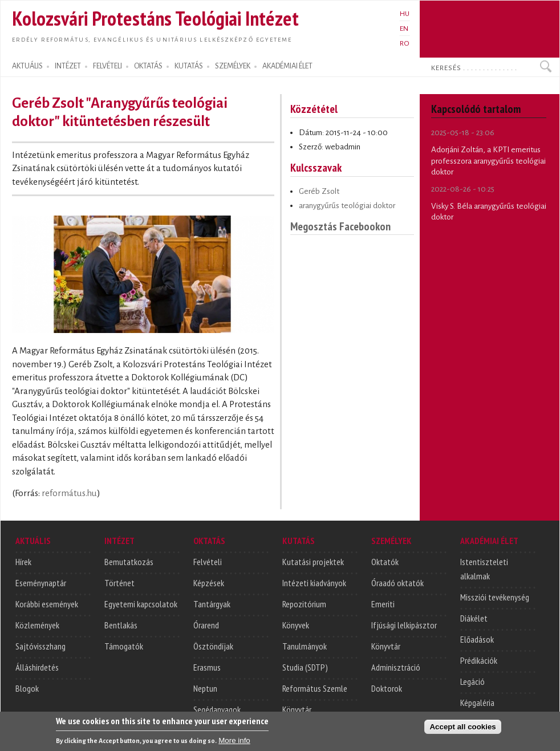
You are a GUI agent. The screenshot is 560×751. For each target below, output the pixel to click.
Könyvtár (297, 709)
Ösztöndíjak (213, 646)
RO (405, 43)
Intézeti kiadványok (314, 583)
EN (404, 29)
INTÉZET (68, 66)
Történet (119, 583)
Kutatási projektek (313, 562)
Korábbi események (47, 604)
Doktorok (387, 688)
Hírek (23, 562)
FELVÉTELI (107, 66)
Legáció (472, 681)
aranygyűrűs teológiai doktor (347, 206)
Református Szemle (315, 688)
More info (234, 744)
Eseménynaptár (41, 583)
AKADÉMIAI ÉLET (287, 66)
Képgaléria (477, 703)
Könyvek (296, 625)
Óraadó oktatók (397, 583)
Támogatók (124, 646)
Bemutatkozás (129, 562)
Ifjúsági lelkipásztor (404, 625)
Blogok (27, 688)
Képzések (209, 583)
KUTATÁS (189, 66)
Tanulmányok (305, 646)
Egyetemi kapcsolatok (141, 604)
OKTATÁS (148, 66)
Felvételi (208, 562)
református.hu (69, 493)
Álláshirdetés (37, 667)
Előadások (477, 639)
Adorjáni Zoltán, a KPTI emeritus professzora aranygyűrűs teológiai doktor (488, 161)
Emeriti (383, 604)
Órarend (206, 625)
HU (405, 14)
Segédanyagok (217, 709)
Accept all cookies (462, 730)
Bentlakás (121, 625)
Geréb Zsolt (319, 191)
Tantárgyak (212, 604)
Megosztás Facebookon (340, 226)
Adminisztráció (396, 667)
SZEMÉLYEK (233, 66)
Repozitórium (304, 604)
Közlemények (37, 625)
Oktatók (385, 562)
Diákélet (474, 618)
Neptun (205, 688)
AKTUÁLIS (27, 66)
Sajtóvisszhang (40, 646)
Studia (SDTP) (305, 667)
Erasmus (207, 667)
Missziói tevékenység (495, 597)
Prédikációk (479, 660)
